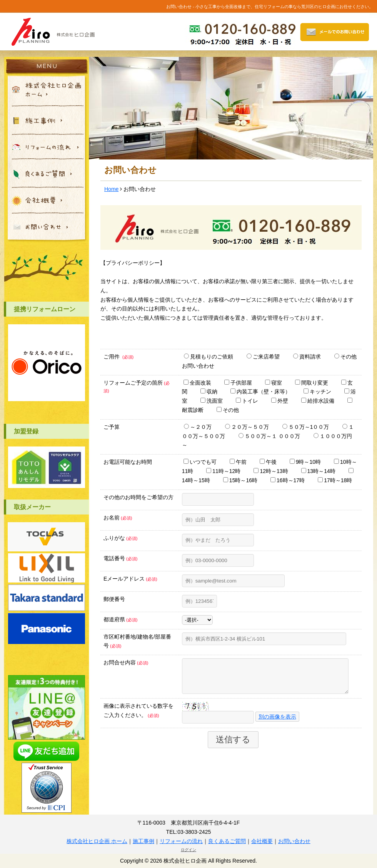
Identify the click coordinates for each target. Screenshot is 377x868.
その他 (228, 410)
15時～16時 (240, 480)
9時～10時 (305, 462)
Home (111, 189)
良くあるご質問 (227, 841)
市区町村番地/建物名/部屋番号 (137, 641)
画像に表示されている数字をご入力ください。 (138, 716)
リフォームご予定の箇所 (137, 387)
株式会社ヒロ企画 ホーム (97, 841)
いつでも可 (200, 462)
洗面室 (212, 401)
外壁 (280, 401)
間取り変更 (312, 383)
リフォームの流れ (181, 841)
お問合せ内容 (126, 662)
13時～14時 (318, 471)
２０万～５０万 (247, 427)
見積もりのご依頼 (209, 357)
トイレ (247, 401)
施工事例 (143, 841)
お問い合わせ (294, 841)
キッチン (317, 392)
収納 (209, 392)
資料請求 (307, 357)
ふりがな (120, 538)
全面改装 (197, 383)
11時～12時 (223, 471)
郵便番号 (114, 599)
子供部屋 (238, 383)
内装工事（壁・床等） (260, 392)
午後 (268, 462)
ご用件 (118, 357)
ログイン (188, 850)
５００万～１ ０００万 (269, 436)
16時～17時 (288, 480)
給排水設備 (318, 401)
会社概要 (262, 841)
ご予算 (112, 427)
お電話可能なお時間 (128, 462)
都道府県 (120, 619)
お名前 (118, 518)
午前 (238, 462)
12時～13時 (271, 471)
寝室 (274, 383)
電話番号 (120, 558)
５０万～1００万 (306, 427)
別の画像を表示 (277, 722)
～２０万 (198, 427)
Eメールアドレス (130, 579)
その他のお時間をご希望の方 (138, 497)
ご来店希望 (263, 357)
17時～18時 (335, 480)
